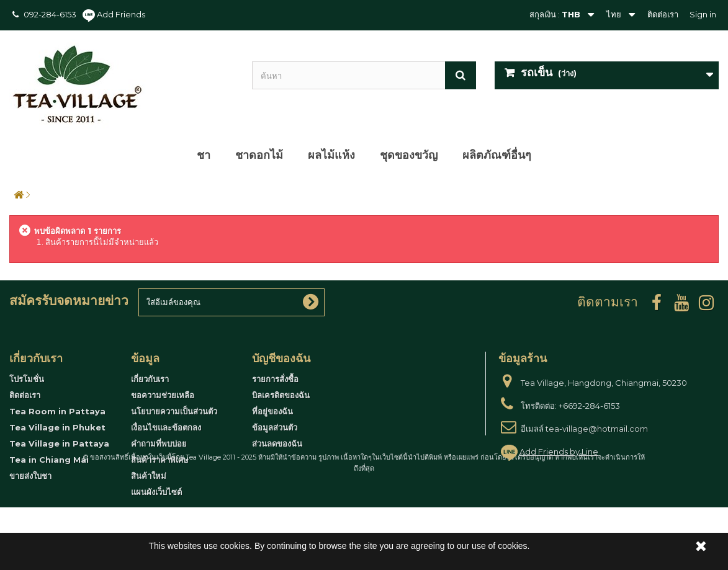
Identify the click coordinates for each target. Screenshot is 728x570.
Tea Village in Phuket (57, 427)
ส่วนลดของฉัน (277, 443)
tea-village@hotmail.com (597, 429)
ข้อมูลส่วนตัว (275, 427)
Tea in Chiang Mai (49, 460)
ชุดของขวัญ (409, 155)
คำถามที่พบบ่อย (159, 443)
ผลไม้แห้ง (331, 155)
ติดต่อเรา (663, 14)
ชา (204, 155)
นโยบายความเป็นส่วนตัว (174, 411)
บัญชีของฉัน (281, 358)
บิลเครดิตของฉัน (281, 395)
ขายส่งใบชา (30, 476)
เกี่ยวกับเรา (150, 379)
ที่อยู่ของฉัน (272, 411)
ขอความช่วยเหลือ (163, 395)
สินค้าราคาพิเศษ (160, 460)
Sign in (703, 14)
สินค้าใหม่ (149, 476)
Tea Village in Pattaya (59, 443)
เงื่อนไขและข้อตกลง (166, 427)
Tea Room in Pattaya (57, 411)
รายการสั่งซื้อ (275, 379)
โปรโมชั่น (27, 379)
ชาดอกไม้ (259, 155)
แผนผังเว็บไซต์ (156, 492)
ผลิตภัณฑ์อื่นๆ (497, 155)
